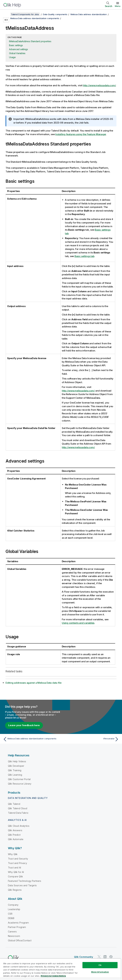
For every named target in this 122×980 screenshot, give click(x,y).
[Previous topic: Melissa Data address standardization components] (31, 739)
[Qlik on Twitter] (99, 957)
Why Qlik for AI (16, 872)
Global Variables (17, 53)
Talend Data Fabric (18, 813)
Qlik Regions (15, 890)
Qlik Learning (15, 775)
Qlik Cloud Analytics (19, 826)
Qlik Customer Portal (19, 779)
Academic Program (18, 923)
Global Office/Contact (20, 940)
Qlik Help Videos (17, 761)
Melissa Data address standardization (89, 14)
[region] (60, 969)
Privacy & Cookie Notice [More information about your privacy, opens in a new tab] (53, 976)
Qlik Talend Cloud (18, 808)
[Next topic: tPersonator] (91, 739)
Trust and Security (18, 859)
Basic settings (16, 45)
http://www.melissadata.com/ (99, 85)
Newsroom (14, 936)
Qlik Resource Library (20, 784)
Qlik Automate (16, 839)
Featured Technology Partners (25, 881)
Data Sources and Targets (22, 885)
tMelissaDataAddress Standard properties (30, 41)
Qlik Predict (14, 835)
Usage (12, 57)
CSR (10, 914)
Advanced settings (19, 49)
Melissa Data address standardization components (35, 18)
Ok (100, 965)
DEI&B (11, 918)
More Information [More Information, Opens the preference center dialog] (100, 972)
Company (13, 905)
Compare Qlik (15, 876)
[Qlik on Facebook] (111, 957)
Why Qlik (13, 854)
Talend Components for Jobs (25, 14)
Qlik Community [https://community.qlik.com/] (84, 957)
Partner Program (17, 927)
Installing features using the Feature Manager (81, 134)
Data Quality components (55, 14)
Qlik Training (15, 770)
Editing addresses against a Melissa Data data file (34, 683)
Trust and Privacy (17, 863)
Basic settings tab (84, 256)
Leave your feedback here (24, 725)
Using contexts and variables (78, 623)
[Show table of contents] (6, 14)
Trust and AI (14, 868)
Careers (12, 932)
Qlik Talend (14, 804)
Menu (118, 6)
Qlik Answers (15, 830)
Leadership (14, 909)
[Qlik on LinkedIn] (105, 957)
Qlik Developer (16, 766)
